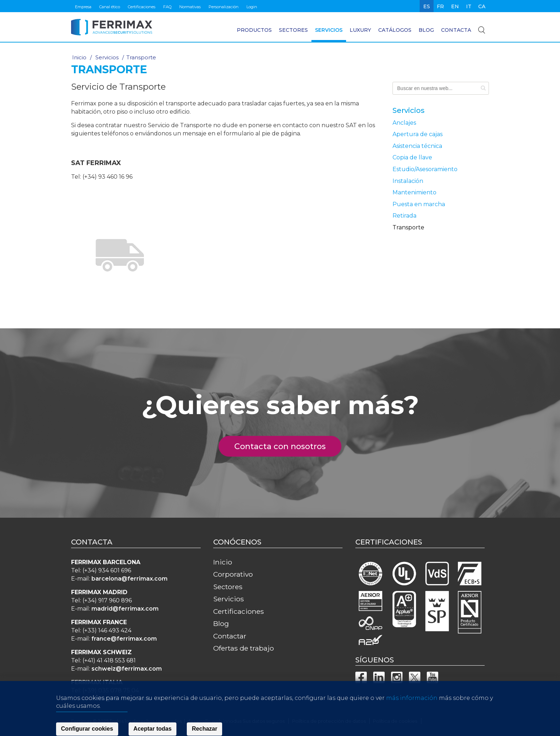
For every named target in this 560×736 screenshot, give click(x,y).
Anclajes (404, 123)
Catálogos (395, 30)
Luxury (360, 30)
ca (482, 6)
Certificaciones (142, 7)
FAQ (167, 7)
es (427, 6)
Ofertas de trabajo (244, 648)
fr (440, 6)
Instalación (408, 181)
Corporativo (233, 574)
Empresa (83, 7)
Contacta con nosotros (284, 446)
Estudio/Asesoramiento (425, 169)
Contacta (456, 30)
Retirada (404, 216)
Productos (254, 30)
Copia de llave (412, 157)
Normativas (190, 7)
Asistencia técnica (417, 146)
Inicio (79, 57)
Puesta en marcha (419, 204)
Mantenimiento (414, 192)
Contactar (230, 636)
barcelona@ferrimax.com (129, 579)
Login (252, 7)
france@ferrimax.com (124, 639)
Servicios (329, 30)
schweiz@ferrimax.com (127, 669)
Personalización (224, 7)
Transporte (408, 227)
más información (412, 712)
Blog (426, 30)
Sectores (293, 30)
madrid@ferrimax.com (125, 609)
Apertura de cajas (417, 134)
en (455, 6)
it (469, 6)
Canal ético (110, 7)
